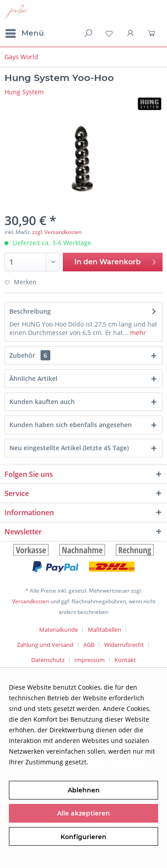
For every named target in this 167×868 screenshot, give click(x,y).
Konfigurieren (83, 837)
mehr (137, 333)
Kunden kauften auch (42, 402)
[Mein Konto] (131, 33)
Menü (25, 32)
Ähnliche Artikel (33, 378)
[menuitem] (24, 33)
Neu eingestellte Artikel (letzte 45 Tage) (69, 448)
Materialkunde (59, 630)
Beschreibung (30, 311)
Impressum (90, 660)
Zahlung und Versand (45, 645)
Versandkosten (31, 601)
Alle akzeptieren (83, 813)
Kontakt (125, 660)
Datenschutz (48, 660)
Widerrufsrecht (124, 645)
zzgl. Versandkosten (57, 232)
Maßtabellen (104, 630)
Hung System (24, 92)
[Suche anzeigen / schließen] (87, 33)
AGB (89, 645)
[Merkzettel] (109, 33)
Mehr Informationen (120, 762)
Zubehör (30, 355)
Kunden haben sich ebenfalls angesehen (71, 425)
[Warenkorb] (153, 33)
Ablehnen (84, 790)
